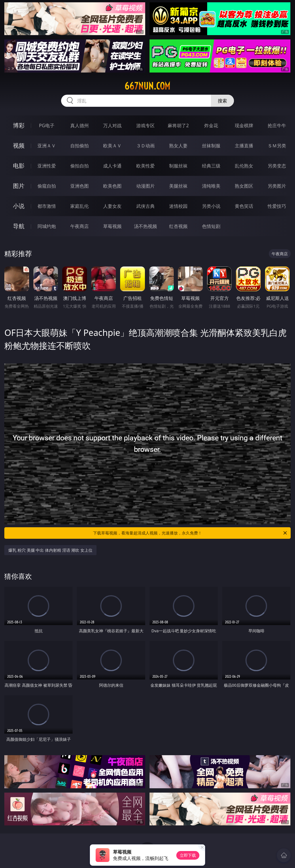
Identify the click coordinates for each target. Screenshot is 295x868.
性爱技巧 (277, 206)
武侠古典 (145, 206)
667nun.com (147, 86)
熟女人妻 (178, 146)
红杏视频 (178, 226)
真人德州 (80, 125)
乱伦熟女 (244, 166)
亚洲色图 (80, 186)
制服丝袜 (178, 166)
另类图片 (277, 186)
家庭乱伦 (80, 206)
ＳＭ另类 (277, 146)
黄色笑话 (244, 206)
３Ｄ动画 (145, 146)
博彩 (19, 125)
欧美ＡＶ (112, 146)
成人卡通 (112, 166)
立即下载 (188, 855)
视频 (19, 145)
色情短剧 (211, 226)
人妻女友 (112, 206)
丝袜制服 (211, 146)
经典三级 (211, 166)
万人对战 (112, 125)
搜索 (222, 101)
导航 (19, 226)
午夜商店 (80, 226)
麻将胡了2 (178, 125)
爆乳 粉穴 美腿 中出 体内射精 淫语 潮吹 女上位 (50, 550)
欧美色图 (112, 186)
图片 (19, 186)
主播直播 (244, 146)
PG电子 (47, 125)
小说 (19, 206)
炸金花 (211, 125)
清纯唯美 (211, 186)
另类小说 (211, 206)
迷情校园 (178, 206)
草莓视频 (112, 226)
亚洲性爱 (47, 166)
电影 (19, 166)
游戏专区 (145, 125)
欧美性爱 (145, 166)
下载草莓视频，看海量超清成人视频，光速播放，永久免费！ (190, 533)
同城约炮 (47, 226)
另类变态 (277, 166)
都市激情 (47, 206)
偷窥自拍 (47, 186)
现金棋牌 (244, 125)
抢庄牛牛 (277, 125)
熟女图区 (244, 186)
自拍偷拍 (80, 146)
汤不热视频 (145, 226)
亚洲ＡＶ (47, 146)
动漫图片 (145, 186)
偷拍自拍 (80, 166)
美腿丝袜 (178, 186)
